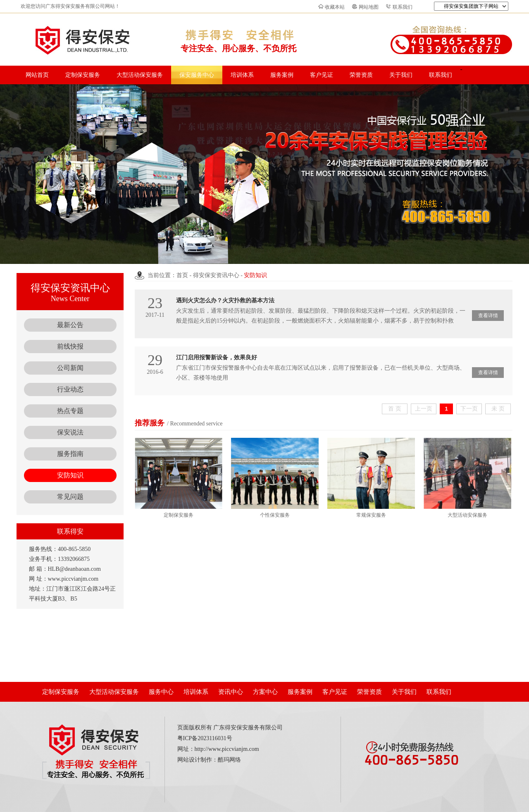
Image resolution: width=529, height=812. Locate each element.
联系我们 (403, 7)
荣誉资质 (361, 75)
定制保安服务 (83, 75)
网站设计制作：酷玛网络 (209, 760)
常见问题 (70, 497)
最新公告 (70, 325)
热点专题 (70, 411)
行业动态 (70, 389)
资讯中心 (231, 692)
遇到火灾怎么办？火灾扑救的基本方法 (225, 300)
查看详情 (488, 316)
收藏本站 (335, 7)
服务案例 (282, 75)
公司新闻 (70, 368)
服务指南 (70, 454)
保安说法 (70, 432)
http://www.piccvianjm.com (227, 749)
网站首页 (37, 75)
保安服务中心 (197, 75)
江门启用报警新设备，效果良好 (217, 357)
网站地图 (369, 7)
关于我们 (401, 75)
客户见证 (322, 75)
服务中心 (161, 692)
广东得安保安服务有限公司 (248, 728)
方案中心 (265, 692)
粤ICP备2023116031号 (205, 738)
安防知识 (70, 475)
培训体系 (242, 75)
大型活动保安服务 (140, 75)
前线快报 (70, 346)
